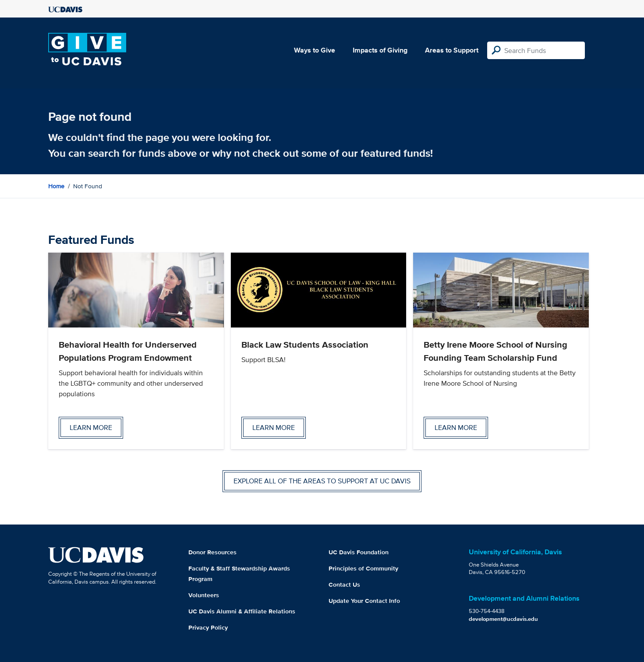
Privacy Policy (208, 627)
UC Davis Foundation (359, 552)
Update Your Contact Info (364, 601)
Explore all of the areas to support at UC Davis (322, 481)
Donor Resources (212, 552)
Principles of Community (363, 568)
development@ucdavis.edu (503, 619)
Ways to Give (315, 50)
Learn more (91, 428)
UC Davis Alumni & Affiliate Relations (242, 611)
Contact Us (344, 585)
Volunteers (204, 595)
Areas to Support (452, 50)
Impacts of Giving (380, 50)
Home (56, 186)
